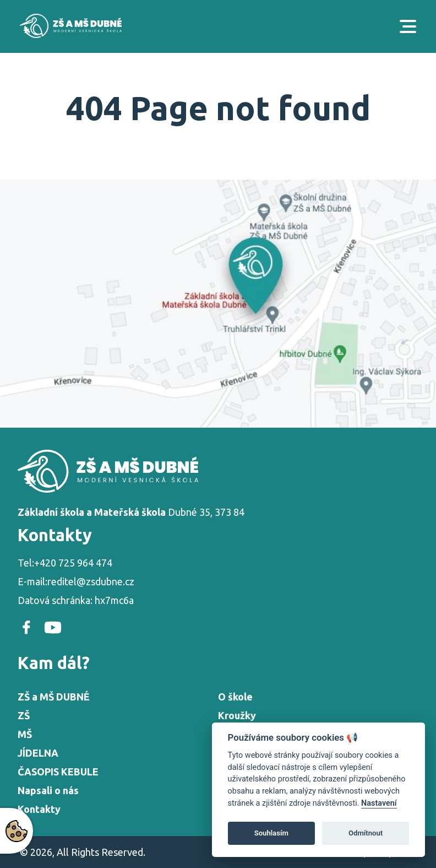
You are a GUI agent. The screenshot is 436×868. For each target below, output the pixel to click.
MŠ (25, 734)
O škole (235, 697)
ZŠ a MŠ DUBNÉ (54, 697)
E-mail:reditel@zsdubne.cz (76, 581)
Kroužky (237, 715)
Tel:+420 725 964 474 (65, 563)
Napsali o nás (48, 790)
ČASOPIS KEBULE (58, 772)
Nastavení (379, 803)
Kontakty (39, 809)
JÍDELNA (38, 753)
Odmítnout (366, 833)
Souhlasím (271, 833)
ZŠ (24, 715)
